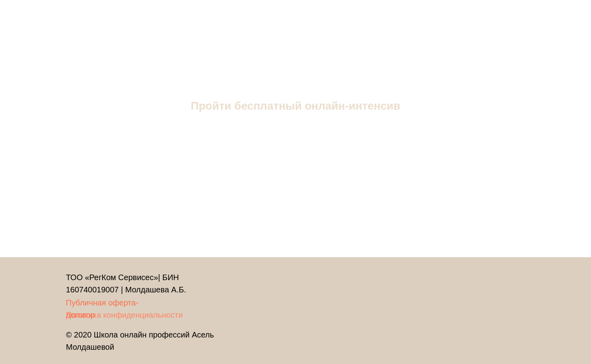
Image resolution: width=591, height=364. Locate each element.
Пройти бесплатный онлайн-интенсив (295, 106)
